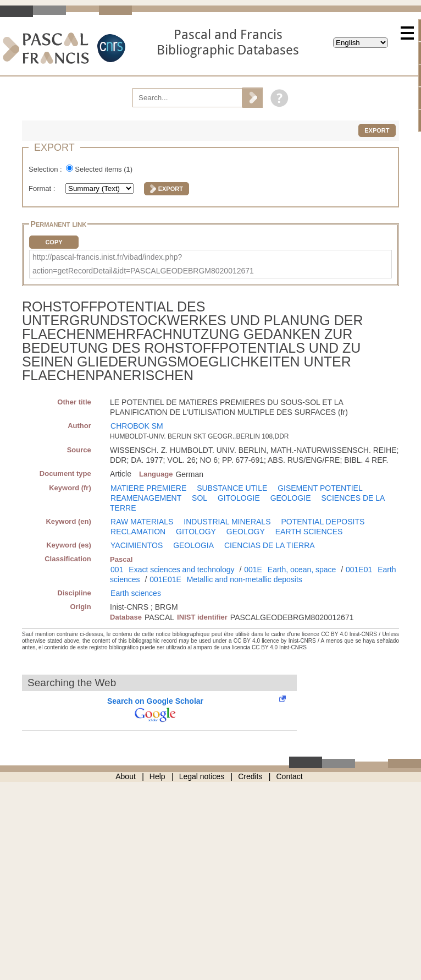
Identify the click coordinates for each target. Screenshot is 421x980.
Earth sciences (136, 593)
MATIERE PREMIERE (148, 488)
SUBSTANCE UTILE (232, 488)
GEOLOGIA (193, 545)
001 (117, 570)
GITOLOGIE (239, 498)
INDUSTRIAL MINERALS (227, 522)
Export (377, 130)
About (126, 776)
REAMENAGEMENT (146, 498)
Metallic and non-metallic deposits (245, 579)
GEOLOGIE (291, 498)
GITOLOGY (196, 532)
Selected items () (104, 169)
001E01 (359, 570)
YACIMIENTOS (137, 545)
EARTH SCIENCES (309, 532)
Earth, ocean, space (302, 570)
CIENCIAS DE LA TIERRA (270, 545)
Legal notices (202, 776)
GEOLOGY (246, 532)
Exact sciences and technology (181, 570)
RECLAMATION (138, 532)
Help (157, 776)
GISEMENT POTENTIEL (320, 488)
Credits (250, 776)
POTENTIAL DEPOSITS (323, 522)
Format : (43, 188)
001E (253, 570)
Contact (290, 776)
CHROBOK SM (137, 426)
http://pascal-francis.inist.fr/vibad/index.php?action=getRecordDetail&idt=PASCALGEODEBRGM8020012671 (143, 264)
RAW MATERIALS (142, 522)
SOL (200, 498)
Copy (54, 242)
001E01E (165, 579)
